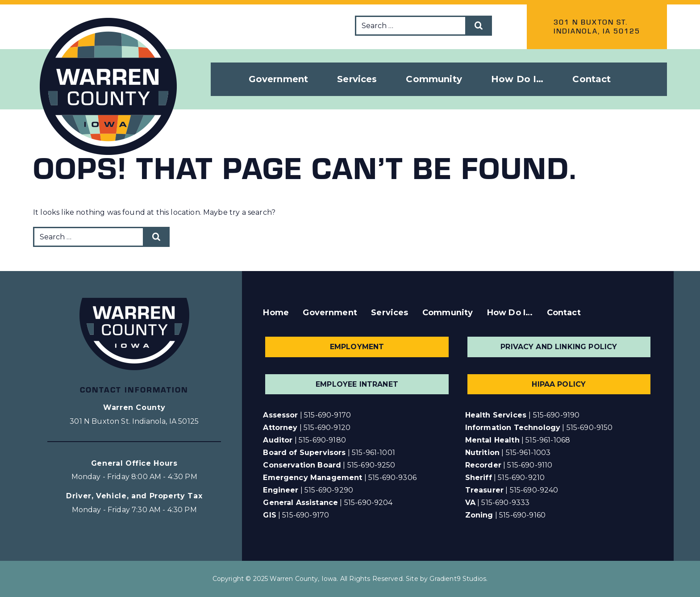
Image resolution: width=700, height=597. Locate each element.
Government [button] (279, 79)
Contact (592, 79)
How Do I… (510, 313)
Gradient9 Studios (458, 579)
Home (276, 313)
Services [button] (357, 79)
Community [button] (434, 79)
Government (330, 313)
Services (390, 313)
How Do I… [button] (517, 79)
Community (448, 313)
